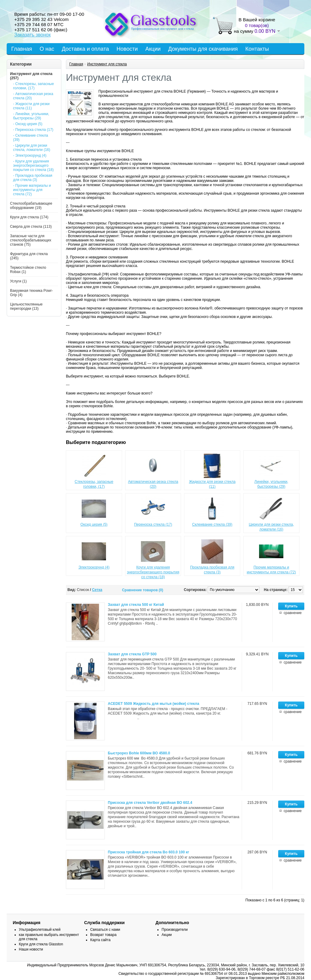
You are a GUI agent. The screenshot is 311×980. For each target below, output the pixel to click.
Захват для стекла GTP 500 (132, 654)
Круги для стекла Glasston (41, 944)
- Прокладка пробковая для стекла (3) (33, 178)
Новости (127, 49)
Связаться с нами (105, 930)
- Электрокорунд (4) (30, 155)
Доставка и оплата (85, 49)
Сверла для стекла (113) (31, 227)
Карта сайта (100, 940)
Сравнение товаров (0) (143, 590)
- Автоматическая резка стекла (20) (33, 96)
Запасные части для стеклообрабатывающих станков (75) (31, 240)
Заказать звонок (32, 35)
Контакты (257, 49)
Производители (175, 930)
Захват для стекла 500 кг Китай (136, 605)
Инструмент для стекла (107, 64)
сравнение (293, 613)
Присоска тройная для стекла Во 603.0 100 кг (149, 852)
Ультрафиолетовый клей (40, 930)
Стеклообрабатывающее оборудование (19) (31, 206)
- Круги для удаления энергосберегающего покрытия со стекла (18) (33, 166)
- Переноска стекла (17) (33, 130)
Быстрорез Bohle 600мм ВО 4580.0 (139, 753)
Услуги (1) (18, 281)
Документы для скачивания (203, 49)
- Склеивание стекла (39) (31, 138)
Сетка (97, 590)
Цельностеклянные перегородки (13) (26, 306)
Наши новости (31, 949)
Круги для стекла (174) (29, 217)
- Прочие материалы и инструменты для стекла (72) (32, 190)
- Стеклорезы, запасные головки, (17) (33, 86)
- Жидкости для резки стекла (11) (31, 106)
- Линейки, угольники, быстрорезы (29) (31, 116)
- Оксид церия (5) (28, 124)
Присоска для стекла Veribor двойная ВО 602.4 (150, 803)
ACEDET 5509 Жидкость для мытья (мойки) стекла (154, 704)
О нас (47, 49)
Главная (22, 49)
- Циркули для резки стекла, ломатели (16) (32, 148)
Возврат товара (103, 935)
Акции (153, 49)
